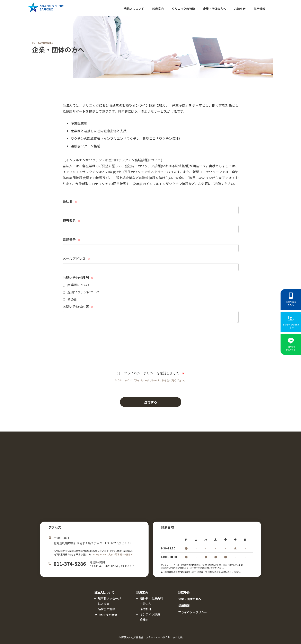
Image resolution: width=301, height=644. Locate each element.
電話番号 (71, 240)
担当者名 (71, 220)
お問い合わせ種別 (78, 278)
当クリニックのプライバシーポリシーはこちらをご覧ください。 (151, 380)
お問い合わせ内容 (78, 306)
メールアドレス (76, 259)
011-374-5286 (70, 564)
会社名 (70, 201)
